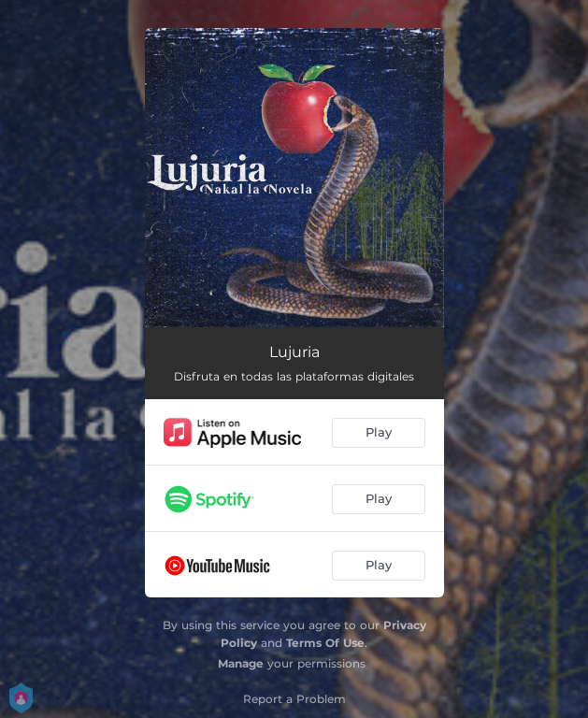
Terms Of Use (325, 643)
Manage (241, 663)
